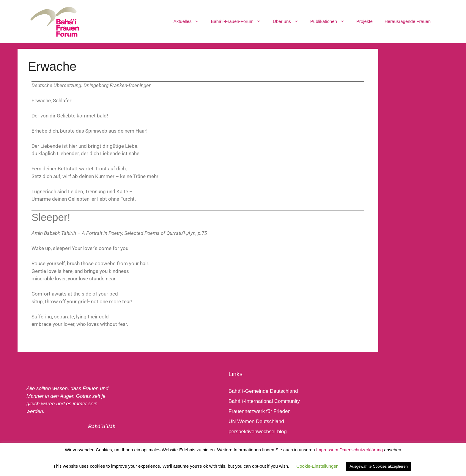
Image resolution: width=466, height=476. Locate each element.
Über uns (289, 21)
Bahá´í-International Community (264, 401)
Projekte (365, 21)
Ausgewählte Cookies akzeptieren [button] (379, 466)
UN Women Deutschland (256, 421)
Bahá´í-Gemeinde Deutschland (263, 391)
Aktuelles (189, 21)
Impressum (327, 450)
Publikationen (330, 21)
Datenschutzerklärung (361, 450)
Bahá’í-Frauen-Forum (239, 21)
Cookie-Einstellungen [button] (317, 466)
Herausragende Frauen (408, 21)
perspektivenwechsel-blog (258, 432)
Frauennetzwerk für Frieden (260, 411)
